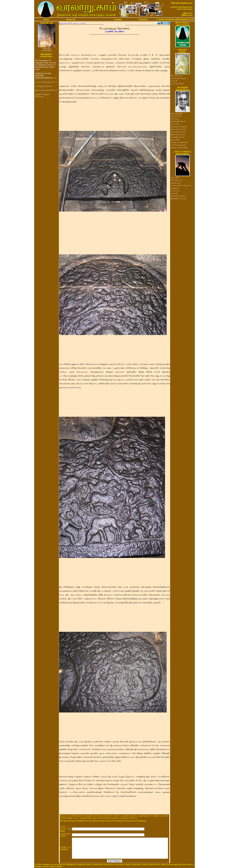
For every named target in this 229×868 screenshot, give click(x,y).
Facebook (143, 19)
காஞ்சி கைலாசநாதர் (178, 145)
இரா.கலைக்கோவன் (178, 129)
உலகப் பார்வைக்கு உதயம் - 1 (46, 82)
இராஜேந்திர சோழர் (178, 121)
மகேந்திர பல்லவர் (178, 137)
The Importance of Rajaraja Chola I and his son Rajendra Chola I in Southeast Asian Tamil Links (45, 65)
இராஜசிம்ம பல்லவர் (179, 198)
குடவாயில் (175, 140)
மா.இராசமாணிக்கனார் (179, 142)
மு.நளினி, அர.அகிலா (115, 31)
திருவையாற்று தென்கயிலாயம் (46, 90)
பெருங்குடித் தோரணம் (44, 86)
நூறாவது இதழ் (177, 113)
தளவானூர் (175, 177)
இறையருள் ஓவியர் (178, 134)
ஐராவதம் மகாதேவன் (179, 127)
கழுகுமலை (175, 188)
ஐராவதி (174, 81)
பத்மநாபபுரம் (176, 183)
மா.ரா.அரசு (175, 124)
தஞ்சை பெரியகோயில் (179, 148)
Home (47, 19)
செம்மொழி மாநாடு (178, 78)
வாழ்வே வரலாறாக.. (179, 196)
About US (71, 19)
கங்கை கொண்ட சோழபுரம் (181, 185)
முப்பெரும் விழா (177, 83)
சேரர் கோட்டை (177, 76)
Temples (118, 19)
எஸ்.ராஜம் (175, 119)
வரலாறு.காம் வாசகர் (179, 132)
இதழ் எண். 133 (65, 23)
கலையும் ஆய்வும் (79, 23)
